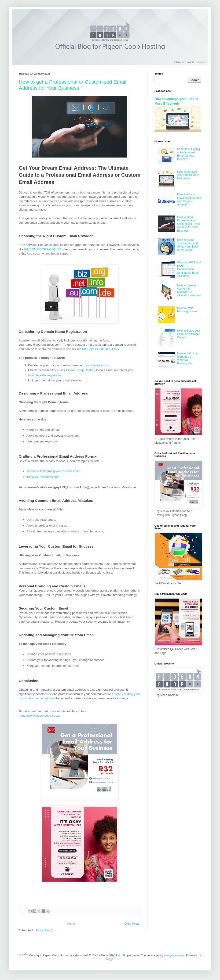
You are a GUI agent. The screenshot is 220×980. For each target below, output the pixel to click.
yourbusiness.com (98, 365)
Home (71, 924)
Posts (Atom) (44, 930)
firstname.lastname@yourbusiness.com (53, 471)
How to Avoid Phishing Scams (187, 310)
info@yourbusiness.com (43, 477)
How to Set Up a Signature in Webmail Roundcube (187, 358)
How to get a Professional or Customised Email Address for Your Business (73, 85)
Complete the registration (45, 375)
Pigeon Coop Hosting (81, 370)
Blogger (110, 959)
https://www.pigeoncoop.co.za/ (40, 716)
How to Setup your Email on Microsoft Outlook (189, 334)
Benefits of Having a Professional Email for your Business (189, 154)
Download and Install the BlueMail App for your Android (189, 199)
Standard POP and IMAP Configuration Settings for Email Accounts (189, 269)
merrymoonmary (174, 955)
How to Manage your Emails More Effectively (188, 175)
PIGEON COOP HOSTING (42, 249)
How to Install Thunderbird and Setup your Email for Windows (188, 245)
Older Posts (132, 924)
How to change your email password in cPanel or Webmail (189, 290)
